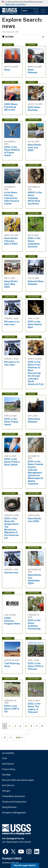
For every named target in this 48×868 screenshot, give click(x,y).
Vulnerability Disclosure (13, 796)
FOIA (4, 758)
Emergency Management (14, 813)
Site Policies (8, 764)
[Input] (30, 11)
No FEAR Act (8, 785)
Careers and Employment (14, 802)
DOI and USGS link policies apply (18, 780)
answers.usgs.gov (10, 863)
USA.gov (6, 791)
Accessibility (8, 753)
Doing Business (9, 807)
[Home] (10, 13)
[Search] (36, 11)
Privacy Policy (9, 769)
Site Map (6, 775)
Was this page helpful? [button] (25, 865)
